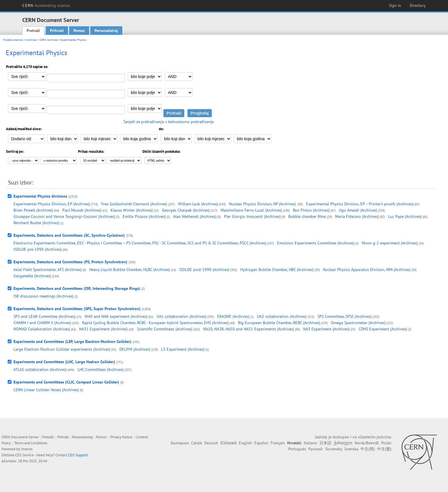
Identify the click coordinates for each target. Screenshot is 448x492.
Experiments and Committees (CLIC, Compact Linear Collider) (66, 382)
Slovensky (333, 449)
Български (180, 443)
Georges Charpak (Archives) (186, 210)
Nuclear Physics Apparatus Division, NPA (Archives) (367, 270)
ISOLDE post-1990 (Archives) (204, 270)
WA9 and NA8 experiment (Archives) (116, 316)
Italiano (310, 443)
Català (197, 443)
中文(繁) (384, 449)
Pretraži (33, 31)
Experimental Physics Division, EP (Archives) (52, 204)
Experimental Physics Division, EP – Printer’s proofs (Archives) (360, 204)
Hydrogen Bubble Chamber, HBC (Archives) (277, 270)
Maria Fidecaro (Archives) (357, 216)
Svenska (351, 449)
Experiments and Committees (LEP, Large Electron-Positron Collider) (72, 342)
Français (278, 443)
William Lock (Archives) (198, 204)
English (245, 443)
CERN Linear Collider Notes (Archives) (46, 390)
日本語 (325, 443)
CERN (46, 5)
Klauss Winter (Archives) (132, 210)
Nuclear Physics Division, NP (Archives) (263, 204)
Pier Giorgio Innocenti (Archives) (252, 216)
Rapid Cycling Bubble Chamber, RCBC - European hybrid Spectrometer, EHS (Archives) (155, 323)
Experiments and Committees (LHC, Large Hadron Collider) (64, 362)
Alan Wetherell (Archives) (195, 216)
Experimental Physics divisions (40, 196)
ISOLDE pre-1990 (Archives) (38, 249)
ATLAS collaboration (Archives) (40, 369)
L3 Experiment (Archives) (183, 349)
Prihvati (57, 31)
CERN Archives (48, 40)
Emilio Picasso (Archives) (144, 216)
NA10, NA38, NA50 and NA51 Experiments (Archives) (249, 329)
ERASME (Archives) (233, 316)
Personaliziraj (106, 31)
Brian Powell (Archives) (33, 210)
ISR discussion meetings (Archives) (43, 296)
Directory (418, 5)
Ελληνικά (229, 443)
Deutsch (211, 443)
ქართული (343, 443)
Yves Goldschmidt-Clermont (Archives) (134, 204)
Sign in (395, 5)
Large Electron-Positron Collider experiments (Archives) (62, 349)
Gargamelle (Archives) (32, 276)
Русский (315, 449)
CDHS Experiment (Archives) (383, 329)
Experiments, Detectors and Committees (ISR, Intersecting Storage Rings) (77, 288)
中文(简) (368, 449)
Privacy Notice (121, 437)
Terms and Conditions (31, 443)
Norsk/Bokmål (367, 443)
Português (297, 449)
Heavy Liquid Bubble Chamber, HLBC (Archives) (130, 270)
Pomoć (79, 31)
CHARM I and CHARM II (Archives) (42, 323)
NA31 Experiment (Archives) (103, 329)
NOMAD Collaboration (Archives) (42, 329)
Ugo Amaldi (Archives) (358, 210)
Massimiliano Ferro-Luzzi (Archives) (251, 210)
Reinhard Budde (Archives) (36, 223)
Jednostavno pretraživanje (191, 122)
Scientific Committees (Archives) (165, 329)
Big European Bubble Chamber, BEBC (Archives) (279, 323)
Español (261, 443)
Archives (31, 40)
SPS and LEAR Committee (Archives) (44, 316)
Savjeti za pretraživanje (144, 122)
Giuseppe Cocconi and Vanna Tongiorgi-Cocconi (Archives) (64, 216)
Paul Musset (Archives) (82, 210)
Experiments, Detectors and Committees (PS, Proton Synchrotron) (70, 262)
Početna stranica (13, 40)
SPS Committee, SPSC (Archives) (345, 316)
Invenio (27, 449)
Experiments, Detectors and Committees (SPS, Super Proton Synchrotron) (77, 309)
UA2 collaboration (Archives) (282, 316)
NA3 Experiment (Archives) (326, 329)
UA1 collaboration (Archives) (181, 316)
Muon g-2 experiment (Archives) (390, 243)
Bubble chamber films (307, 216)
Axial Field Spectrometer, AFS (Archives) (48, 270)
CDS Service (24, 455)
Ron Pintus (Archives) (311, 210)
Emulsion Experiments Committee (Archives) (316, 243)
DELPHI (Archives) (135, 349)
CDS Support (78, 455)
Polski (386, 443)
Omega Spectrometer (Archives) (358, 323)
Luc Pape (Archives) (405, 216)
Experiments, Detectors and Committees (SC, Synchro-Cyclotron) (69, 235)
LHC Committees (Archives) (101, 369)
